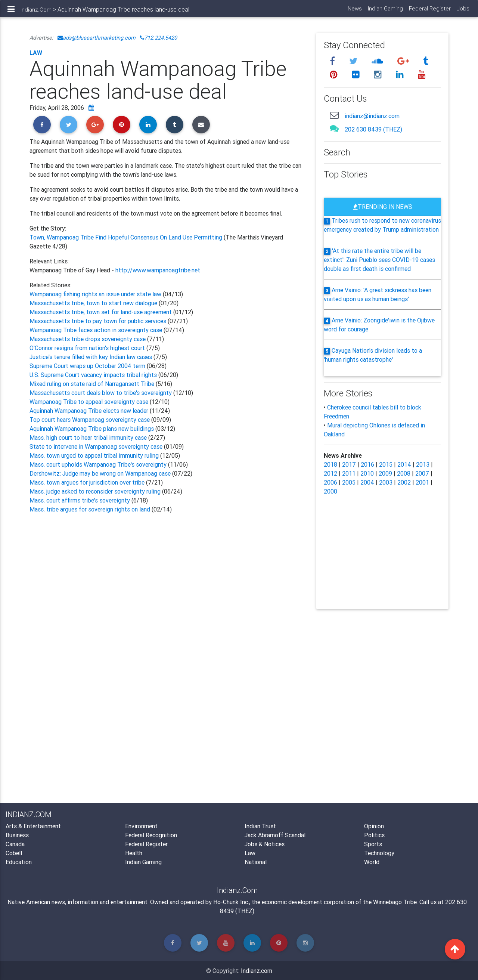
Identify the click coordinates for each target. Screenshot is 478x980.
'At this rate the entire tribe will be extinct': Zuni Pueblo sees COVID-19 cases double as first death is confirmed (379, 260)
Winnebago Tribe (395, 902)
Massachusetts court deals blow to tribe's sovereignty (101, 393)
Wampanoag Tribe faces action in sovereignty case (96, 330)
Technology (379, 853)
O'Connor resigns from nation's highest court (88, 348)
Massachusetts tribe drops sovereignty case (88, 339)
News (354, 11)
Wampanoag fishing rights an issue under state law (95, 294)
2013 (423, 464)
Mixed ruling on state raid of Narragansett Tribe (93, 384)
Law (36, 53)
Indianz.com (257, 971)
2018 (330, 464)
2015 (386, 464)
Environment (141, 826)
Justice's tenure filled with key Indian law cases (91, 357)
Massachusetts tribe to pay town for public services (98, 321)
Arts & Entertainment (33, 826)
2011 (349, 473)
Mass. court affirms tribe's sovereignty (80, 500)
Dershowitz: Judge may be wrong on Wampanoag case (100, 473)
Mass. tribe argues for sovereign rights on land (90, 509)
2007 (422, 473)
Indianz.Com (36, 13)
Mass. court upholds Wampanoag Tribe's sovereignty (98, 464)
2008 (404, 473)
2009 (385, 473)
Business (17, 835)
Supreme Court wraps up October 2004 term (87, 366)
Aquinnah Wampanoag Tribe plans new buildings (92, 429)
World (372, 862)
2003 (386, 482)
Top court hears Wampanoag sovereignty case (90, 420)
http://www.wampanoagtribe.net (158, 270)
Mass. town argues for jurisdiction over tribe (88, 482)
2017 (349, 464)
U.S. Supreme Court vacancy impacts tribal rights (93, 375)
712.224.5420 (159, 38)
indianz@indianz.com (372, 116)
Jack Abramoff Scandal (275, 835)
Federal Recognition (151, 835)
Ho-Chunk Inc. (231, 902)
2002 (404, 482)
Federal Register (429, 11)
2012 (330, 473)
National (256, 862)
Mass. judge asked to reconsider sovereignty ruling (95, 491)
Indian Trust (260, 826)
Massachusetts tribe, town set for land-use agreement (101, 312)
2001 (422, 482)
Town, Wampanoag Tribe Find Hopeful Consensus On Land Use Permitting (127, 237)
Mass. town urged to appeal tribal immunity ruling (94, 455)
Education (19, 862)
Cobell (14, 853)
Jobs (463, 11)
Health (134, 853)
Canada (15, 844)
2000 (330, 491)
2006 (330, 482)
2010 (367, 473)
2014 (404, 464)
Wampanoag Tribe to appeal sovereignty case (89, 402)
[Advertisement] (167, 596)
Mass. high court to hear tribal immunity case (88, 438)
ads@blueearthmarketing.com (97, 38)
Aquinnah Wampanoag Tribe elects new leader (89, 411)
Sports (373, 844)
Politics (374, 835)
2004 (367, 482)
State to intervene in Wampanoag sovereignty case (96, 446)
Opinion (374, 826)
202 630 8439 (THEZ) (373, 129)
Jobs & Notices (265, 844)
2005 (349, 482)
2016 (367, 464)
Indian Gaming (385, 11)
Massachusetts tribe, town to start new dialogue (93, 303)
